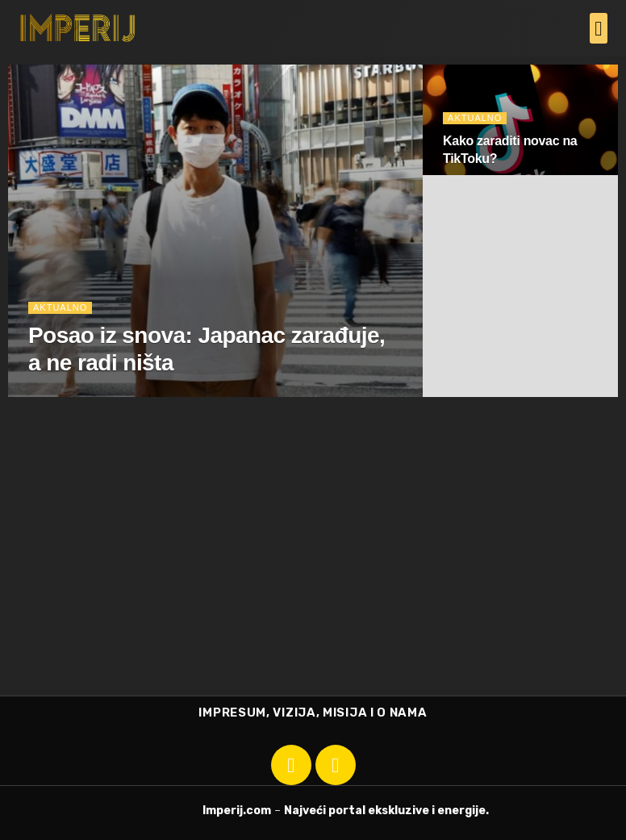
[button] (599, 28)
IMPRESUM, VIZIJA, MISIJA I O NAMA (313, 713)
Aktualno (60, 307)
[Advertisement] (313, 575)
